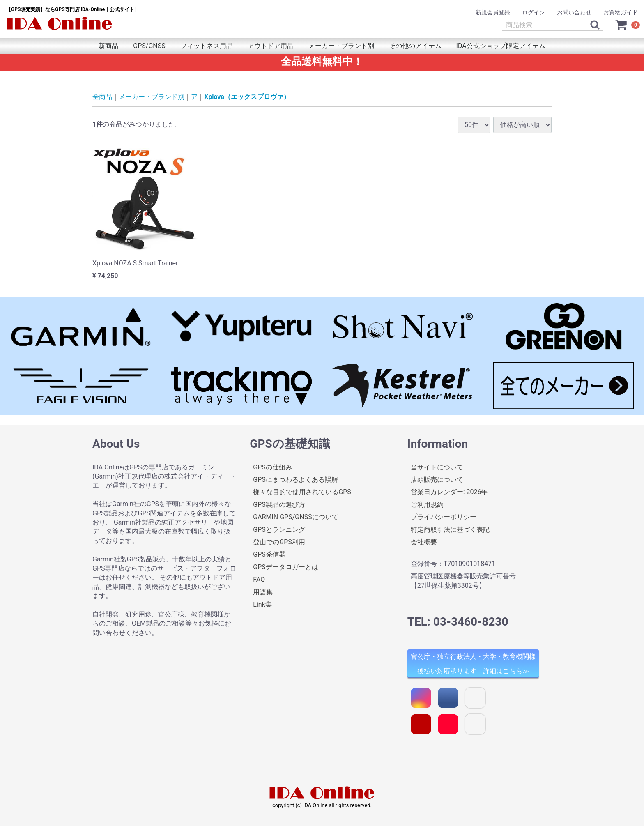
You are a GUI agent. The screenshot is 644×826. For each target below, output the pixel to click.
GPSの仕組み (273, 467)
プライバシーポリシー (444, 517)
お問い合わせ (574, 12)
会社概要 (424, 542)
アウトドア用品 (271, 46)
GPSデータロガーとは (286, 567)
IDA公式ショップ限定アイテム (501, 46)
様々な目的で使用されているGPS (302, 492)
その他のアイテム (415, 46)
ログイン (534, 12)
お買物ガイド (621, 12)
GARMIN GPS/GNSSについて (296, 517)
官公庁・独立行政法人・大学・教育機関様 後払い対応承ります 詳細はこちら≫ (473, 664)
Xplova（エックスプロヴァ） (247, 97)
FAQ (259, 579)
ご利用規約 (427, 505)
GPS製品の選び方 (279, 505)
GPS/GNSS (149, 46)
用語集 (263, 592)
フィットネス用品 (207, 46)
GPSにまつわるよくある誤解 (296, 480)
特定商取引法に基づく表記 (450, 529)
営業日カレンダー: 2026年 (449, 492)
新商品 (108, 46)
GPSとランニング (279, 529)
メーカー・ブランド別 (341, 46)
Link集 (262, 604)
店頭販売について (437, 480)
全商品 (102, 97)
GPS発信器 (269, 554)
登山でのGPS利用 (279, 542)
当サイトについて (437, 467)
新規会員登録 (493, 12)
